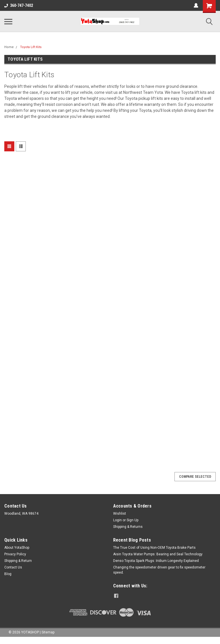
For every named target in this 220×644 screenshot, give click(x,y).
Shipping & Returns (128, 527)
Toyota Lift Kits (31, 47)
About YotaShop (17, 548)
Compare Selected (195, 477)
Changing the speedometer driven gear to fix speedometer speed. (159, 570)
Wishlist (120, 514)
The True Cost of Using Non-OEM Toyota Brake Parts (154, 548)
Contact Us (13, 567)
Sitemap (48, 632)
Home (9, 47)
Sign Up (132, 520)
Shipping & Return (18, 561)
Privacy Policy (15, 554)
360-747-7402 (19, 5)
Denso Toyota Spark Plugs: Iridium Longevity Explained (156, 561)
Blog (8, 574)
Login (117, 520)
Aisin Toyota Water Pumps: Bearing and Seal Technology (158, 554)
